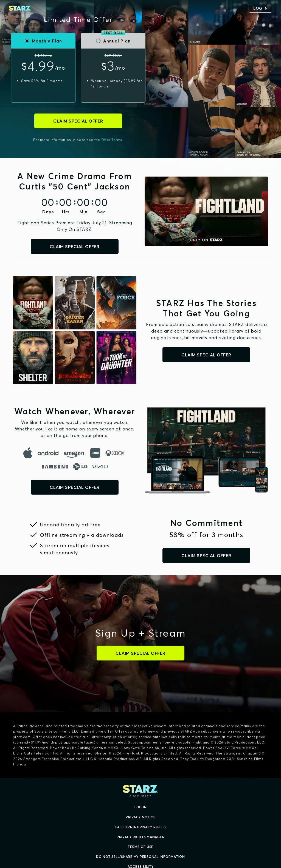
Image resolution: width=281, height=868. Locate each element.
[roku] (95, 453)
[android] (48, 453)
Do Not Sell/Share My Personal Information (140, 857)
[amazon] (75, 453)
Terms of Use (140, 847)
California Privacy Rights (141, 827)
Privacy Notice (141, 817)
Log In (141, 807)
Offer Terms (112, 140)
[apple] (28, 453)
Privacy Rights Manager (141, 837)
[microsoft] (116, 453)
